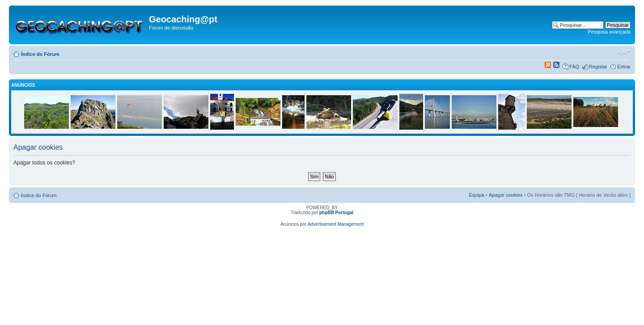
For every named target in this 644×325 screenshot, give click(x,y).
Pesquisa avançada (609, 32)
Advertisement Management (336, 224)
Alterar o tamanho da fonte (624, 52)
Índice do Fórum (40, 54)
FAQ (574, 67)
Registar (598, 67)
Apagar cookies (506, 195)
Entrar (624, 67)
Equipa (476, 195)
